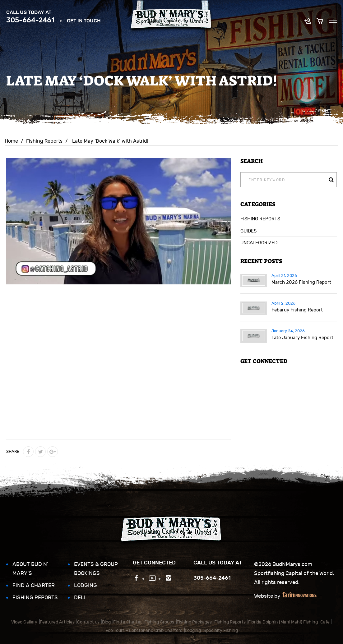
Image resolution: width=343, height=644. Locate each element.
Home (11, 141)
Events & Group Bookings (96, 569)
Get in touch (84, 21)
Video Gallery (24, 622)
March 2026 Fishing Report (301, 282)
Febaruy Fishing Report (297, 310)
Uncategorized (259, 243)
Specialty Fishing (221, 630)
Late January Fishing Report (302, 338)
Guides (248, 231)
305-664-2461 (30, 20)
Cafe (325, 622)
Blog (106, 622)
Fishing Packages (194, 622)
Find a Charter (34, 586)
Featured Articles (57, 622)
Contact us (88, 622)
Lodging (86, 586)
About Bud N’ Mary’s (30, 569)
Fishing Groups (159, 622)
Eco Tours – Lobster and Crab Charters (144, 630)
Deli (80, 598)
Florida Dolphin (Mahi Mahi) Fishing (283, 622)
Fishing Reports (44, 141)
